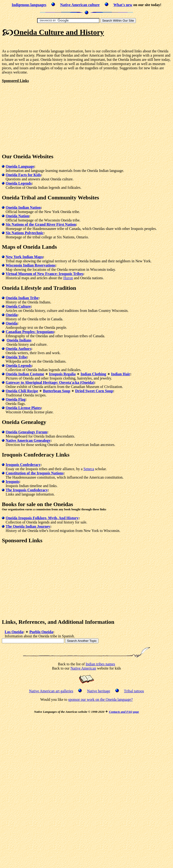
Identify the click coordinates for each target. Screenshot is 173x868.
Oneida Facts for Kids (23, 175)
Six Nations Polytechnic (25, 233)
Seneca (89, 469)
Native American (83, 668)
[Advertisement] (41, 116)
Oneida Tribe (16, 357)
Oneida (12, 315)
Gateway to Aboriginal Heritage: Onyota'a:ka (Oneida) (50, 382)
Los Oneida (14, 632)
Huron (68, 278)
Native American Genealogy (28, 440)
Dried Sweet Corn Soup (94, 391)
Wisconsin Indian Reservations (30, 265)
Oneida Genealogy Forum (26, 432)
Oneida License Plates (23, 408)
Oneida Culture (18, 306)
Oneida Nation (17, 216)
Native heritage (98, 691)
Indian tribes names (100, 664)
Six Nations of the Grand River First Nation (41, 224)
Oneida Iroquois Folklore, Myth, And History (42, 518)
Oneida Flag (16, 399)
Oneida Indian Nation (23, 207)
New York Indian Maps (24, 257)
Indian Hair (121, 374)
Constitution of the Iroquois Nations (35, 473)
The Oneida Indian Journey (28, 526)
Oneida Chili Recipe (22, 391)
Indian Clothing (93, 374)
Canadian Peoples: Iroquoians (30, 332)
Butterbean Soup (57, 391)
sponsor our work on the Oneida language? (100, 699)
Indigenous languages (29, 5)
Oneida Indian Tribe (22, 298)
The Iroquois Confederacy (27, 490)
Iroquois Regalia (62, 374)
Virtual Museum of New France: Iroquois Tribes (44, 274)
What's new (123, 5)
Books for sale (19, 504)
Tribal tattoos (134, 691)
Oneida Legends (19, 183)
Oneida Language (20, 166)
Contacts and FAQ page (124, 712)
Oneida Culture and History (59, 32)
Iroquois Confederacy (23, 465)
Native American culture (80, 5)
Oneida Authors (18, 349)
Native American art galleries (51, 691)
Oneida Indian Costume (25, 374)
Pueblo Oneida (41, 632)
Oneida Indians (19, 340)
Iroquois (12, 482)
